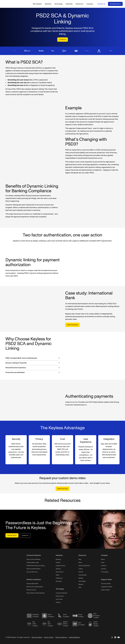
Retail (57, 575)
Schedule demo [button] (115, 4)
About (103, 559)
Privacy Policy (49, 637)
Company (90, 4)
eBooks (81, 578)
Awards (81, 572)
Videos (81, 569)
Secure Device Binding (33, 559)
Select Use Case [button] (63, 489)
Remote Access (31, 590)
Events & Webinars (84, 566)
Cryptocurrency (60, 566)
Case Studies (83, 575)
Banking (58, 559)
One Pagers (82, 581)
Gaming (58, 569)
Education (59, 581)
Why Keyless (37, 4)
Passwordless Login (33, 562)
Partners (104, 566)
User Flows (59, 599)
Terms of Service (61, 637)
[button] (33, 358)
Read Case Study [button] (72, 325)
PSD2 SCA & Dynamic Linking (36, 566)
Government (60, 572)
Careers (104, 569)
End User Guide (106, 584)
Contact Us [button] (101, 4)
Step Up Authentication (34, 569)
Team (103, 562)
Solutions (48, 4)
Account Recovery (32, 572)
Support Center (106, 580)
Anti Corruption (37, 637)
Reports (81, 584)
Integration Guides (107, 587)
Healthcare (59, 578)
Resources (79, 4)
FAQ (80, 587)
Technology (58, 4)
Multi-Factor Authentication (35, 587)
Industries (69, 4)
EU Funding (105, 572)
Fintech (58, 562)
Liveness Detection (62, 593)
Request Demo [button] (12, 535)
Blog (80, 559)
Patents (58, 602)
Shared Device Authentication (36, 593)
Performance (60, 596)
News (80, 562)
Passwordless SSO (32, 584)
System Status (105, 590)
